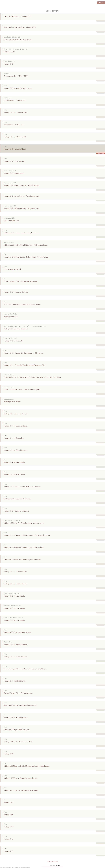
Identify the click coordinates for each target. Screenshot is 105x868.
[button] (57, 866)
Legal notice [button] (52, 866)
